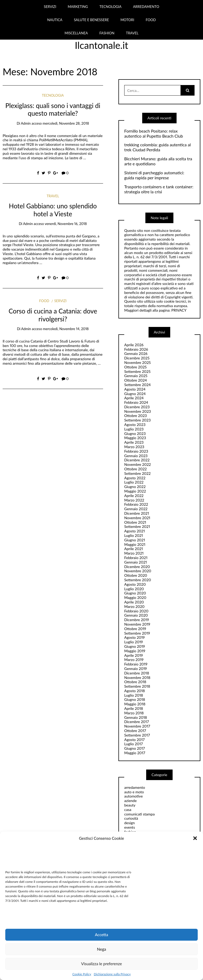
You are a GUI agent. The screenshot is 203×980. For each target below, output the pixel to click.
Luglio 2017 (133, 744)
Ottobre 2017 (135, 731)
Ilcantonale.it (101, 45)
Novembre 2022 (138, 464)
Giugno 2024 (135, 394)
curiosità (131, 818)
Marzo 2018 (134, 713)
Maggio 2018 (135, 704)
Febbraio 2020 (136, 611)
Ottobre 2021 (135, 522)
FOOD (151, 20)
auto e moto (134, 792)
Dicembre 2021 (137, 513)
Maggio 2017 (135, 753)
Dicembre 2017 (137, 722)
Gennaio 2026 (136, 353)
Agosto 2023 (135, 425)
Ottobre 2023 (135, 416)
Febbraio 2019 (136, 664)
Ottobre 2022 (135, 469)
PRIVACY (179, 310)
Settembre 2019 (137, 633)
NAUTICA (55, 20)
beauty (130, 805)
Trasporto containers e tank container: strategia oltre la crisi (159, 189)
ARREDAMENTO (146, 7)
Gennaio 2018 (136, 717)
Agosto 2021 (135, 531)
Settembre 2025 (137, 371)
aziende (130, 801)
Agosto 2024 (135, 389)
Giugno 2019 (135, 646)
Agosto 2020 (135, 584)
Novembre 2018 (137, 677)
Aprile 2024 (134, 398)
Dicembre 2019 (137, 620)
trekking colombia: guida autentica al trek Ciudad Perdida (158, 147)
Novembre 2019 (137, 624)
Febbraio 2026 (136, 349)
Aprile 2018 (134, 708)
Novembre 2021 (137, 518)
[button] (195, 838)
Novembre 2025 (137, 362)
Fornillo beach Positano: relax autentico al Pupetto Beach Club (154, 133)
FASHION (107, 33)
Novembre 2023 (138, 411)
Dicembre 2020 (137, 567)
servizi (60, 301)
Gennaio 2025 (136, 376)
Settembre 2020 (138, 580)
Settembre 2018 (137, 686)
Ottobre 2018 (135, 682)
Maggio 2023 (135, 438)
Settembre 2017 (137, 735)
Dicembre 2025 (137, 358)
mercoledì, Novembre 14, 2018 (66, 329)
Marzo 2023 (134, 447)
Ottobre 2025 (135, 367)
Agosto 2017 (134, 740)
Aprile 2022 (134, 496)
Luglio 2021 (134, 535)
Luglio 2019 (133, 642)
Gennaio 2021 (136, 562)
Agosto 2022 (135, 478)
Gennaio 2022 (136, 509)
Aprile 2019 (133, 655)
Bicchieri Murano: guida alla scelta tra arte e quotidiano (158, 161)
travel (53, 196)
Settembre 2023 (137, 420)
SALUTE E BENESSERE (91, 20)
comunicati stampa (139, 814)
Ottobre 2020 (136, 575)
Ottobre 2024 (136, 380)
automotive (133, 796)
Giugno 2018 (135, 699)
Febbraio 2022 (136, 504)
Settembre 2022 (137, 473)
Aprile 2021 (134, 549)
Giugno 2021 (135, 540)
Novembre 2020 (138, 571)
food (44, 301)
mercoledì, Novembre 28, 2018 (66, 123)
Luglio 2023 (134, 429)
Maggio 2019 (135, 651)
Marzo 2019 (134, 660)
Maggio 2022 (135, 491)
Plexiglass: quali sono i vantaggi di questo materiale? (53, 109)
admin (26, 123)
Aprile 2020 (134, 602)
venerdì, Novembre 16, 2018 (66, 224)
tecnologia (53, 95)
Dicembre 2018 (137, 673)
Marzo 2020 (134, 606)
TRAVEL (132, 33)
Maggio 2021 (135, 544)
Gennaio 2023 (136, 456)
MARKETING (78, 7)
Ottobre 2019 (135, 629)
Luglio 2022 (134, 482)
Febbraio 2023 (136, 451)
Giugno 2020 (135, 593)
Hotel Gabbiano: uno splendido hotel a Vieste (53, 210)
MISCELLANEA (76, 33)
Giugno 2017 (135, 748)
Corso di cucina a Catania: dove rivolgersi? (53, 315)
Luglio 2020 (134, 589)
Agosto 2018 (135, 691)
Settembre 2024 (137, 385)
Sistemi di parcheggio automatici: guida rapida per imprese (154, 175)
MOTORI (127, 20)
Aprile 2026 (134, 345)
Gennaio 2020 (136, 615)
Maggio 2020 (135, 597)
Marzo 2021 (134, 553)
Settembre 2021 (137, 526)
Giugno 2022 (135, 487)
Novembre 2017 (137, 726)
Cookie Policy (82, 974)
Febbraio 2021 (136, 558)
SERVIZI (50, 7)
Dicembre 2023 (137, 407)
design (130, 823)
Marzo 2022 (134, 500)
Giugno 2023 (135, 433)
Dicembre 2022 (137, 460)
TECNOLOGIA (110, 7)
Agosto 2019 (134, 637)
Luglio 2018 (134, 695)
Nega (102, 949)
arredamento (135, 787)
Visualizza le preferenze (101, 964)
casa (128, 810)
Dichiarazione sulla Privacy (112, 974)
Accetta (101, 935)
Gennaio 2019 (135, 669)
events (130, 827)
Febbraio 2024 (136, 402)
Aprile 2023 (134, 442)
